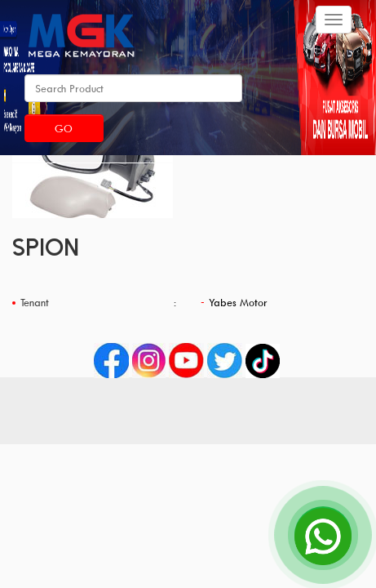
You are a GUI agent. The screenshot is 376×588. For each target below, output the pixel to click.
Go (64, 128)
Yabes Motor (238, 302)
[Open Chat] (323, 535)
